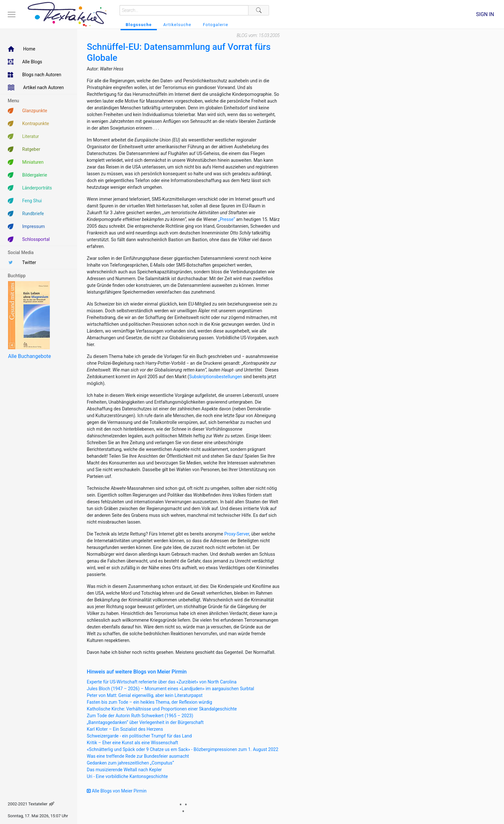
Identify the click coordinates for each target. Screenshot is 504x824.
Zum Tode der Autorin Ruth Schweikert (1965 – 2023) (140, 716)
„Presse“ (227, 219)
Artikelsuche (177, 25)
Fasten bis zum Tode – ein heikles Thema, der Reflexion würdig (149, 702)
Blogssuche (139, 25)
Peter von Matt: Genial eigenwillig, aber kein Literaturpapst (145, 695)
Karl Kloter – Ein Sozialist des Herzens (125, 729)
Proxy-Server (237, 534)
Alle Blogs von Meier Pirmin (117, 791)
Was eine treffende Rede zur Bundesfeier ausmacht (138, 756)
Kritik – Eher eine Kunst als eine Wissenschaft (132, 743)
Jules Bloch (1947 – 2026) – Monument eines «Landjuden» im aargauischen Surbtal (171, 689)
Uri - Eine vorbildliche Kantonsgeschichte (127, 776)
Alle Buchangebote (29, 356)
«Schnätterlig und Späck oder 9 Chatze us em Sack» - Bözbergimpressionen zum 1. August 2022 (183, 749)
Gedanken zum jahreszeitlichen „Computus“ (130, 763)
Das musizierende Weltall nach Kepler (124, 770)
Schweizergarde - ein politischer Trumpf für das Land (139, 736)
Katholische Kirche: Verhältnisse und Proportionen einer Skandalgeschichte (162, 709)
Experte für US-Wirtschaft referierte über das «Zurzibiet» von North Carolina (162, 682)
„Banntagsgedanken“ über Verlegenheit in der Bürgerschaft (145, 722)
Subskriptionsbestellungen (216, 377)
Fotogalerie (216, 25)
